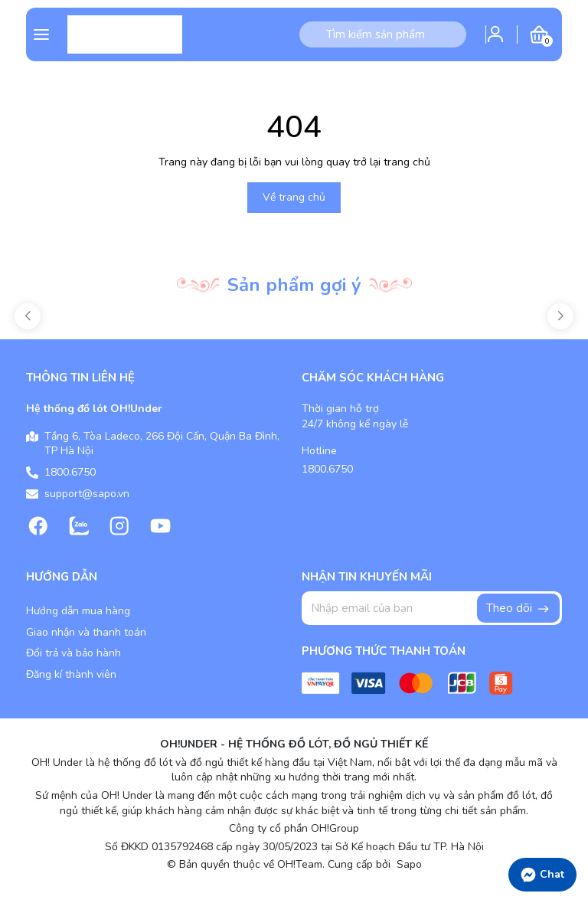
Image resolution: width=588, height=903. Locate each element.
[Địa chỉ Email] (432, 608)
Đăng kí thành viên (71, 674)
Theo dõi (518, 608)
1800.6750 (70, 472)
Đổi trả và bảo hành (73, 653)
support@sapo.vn (87, 494)
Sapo (408, 864)
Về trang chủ (294, 197)
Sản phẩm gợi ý (294, 285)
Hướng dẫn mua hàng (78, 611)
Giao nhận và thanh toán (86, 632)
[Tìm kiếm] (312, 34)
